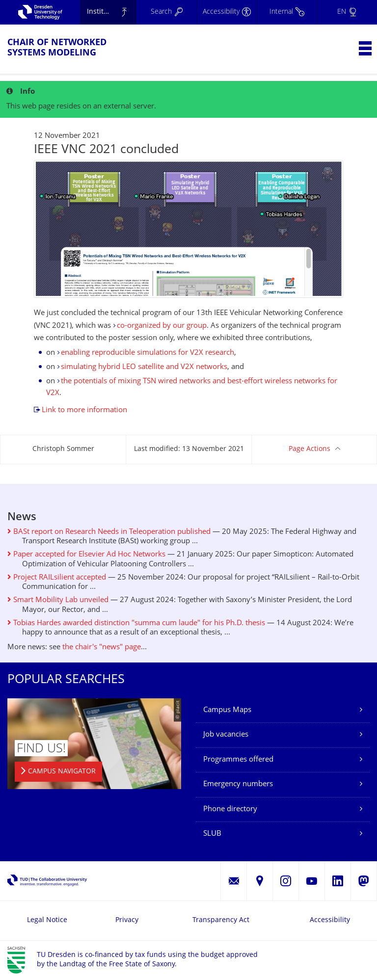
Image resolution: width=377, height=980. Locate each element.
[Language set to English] (347, 12)
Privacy (127, 920)
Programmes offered (238, 760)
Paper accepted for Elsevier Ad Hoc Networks (86, 555)
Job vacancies (226, 735)
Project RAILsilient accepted (57, 578)
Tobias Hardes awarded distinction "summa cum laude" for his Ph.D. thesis (136, 623)
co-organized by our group (162, 326)
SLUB (212, 834)
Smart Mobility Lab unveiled (58, 600)
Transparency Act (221, 920)
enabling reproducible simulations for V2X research (148, 353)
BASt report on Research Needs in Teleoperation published (109, 532)
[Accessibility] (227, 12)
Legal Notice (47, 920)
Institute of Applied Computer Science (112, 12)
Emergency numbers (238, 784)
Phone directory (230, 809)
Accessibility (330, 920)
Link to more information (84, 411)
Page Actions (310, 449)
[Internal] (287, 12)
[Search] (166, 12)
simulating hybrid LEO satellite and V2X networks (144, 367)
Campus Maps (227, 710)
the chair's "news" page (102, 648)
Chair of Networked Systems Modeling (57, 48)
